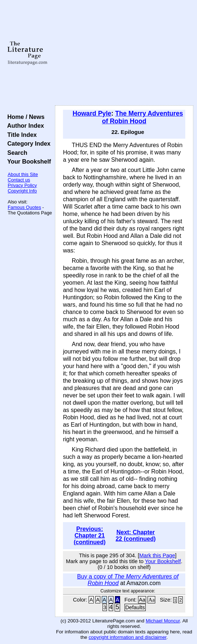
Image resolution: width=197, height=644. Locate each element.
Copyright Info (22, 191)
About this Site (23, 174)
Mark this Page (157, 555)
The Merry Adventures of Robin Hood (142, 117)
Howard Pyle (92, 113)
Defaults (135, 607)
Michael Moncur (163, 621)
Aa (142, 600)
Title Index (20, 135)
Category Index (27, 143)
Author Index (24, 126)
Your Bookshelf (27, 161)
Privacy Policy (22, 185)
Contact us (19, 180)
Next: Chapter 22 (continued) (136, 536)
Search (16, 153)
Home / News (24, 117)
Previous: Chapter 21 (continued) (90, 536)
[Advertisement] (124, 53)
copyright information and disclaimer (128, 637)
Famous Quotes (24, 207)
